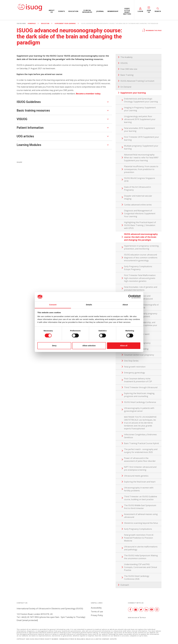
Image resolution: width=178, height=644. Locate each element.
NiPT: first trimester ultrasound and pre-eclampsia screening (140, 468)
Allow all (124, 346)
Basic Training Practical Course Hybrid (141, 443)
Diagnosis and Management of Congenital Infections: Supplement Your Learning (140, 213)
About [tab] (125, 305)
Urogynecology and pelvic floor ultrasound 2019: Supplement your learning (140, 119)
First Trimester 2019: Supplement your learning (141, 138)
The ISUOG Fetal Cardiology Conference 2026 (137, 578)
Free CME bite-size (129, 69)
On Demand (126, 87)
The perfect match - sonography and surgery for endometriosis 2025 (141, 451)
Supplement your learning (65, 23)
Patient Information (30, 128)
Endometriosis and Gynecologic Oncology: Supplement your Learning (141, 100)
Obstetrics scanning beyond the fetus (141, 523)
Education (73, 11)
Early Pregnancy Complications (138, 529)
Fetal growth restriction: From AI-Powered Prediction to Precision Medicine (139, 538)
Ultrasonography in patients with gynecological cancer (139, 410)
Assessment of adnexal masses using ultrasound (141, 516)
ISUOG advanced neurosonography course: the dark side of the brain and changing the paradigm (141, 237)
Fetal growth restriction (135, 367)
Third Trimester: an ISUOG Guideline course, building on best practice (141, 498)
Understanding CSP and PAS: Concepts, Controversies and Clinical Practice (140, 567)
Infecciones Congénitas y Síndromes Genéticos (140, 436)
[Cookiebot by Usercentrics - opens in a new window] (130, 297)
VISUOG (22, 119)
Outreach (125, 585)
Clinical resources (87, 11)
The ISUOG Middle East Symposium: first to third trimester (140, 507)
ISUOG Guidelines (29, 102)
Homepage (32, 23)
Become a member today (88, 94)
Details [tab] (89, 305)
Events (62, 11)
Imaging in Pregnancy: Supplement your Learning (140, 109)
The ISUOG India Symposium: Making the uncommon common (141, 557)
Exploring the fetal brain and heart (140, 482)
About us (52, 11)
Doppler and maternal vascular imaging (138, 197)
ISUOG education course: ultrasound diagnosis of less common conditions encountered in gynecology (141, 258)
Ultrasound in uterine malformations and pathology (141, 548)
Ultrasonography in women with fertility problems (139, 489)
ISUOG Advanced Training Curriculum (137, 81)
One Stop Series (131, 361)
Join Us (149, 11)
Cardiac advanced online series (138, 205)
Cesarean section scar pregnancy (139, 355)
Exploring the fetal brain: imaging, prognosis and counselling (139, 395)
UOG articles (25, 136)
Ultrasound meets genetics (136, 476)
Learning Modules (29, 145)
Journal (100, 11)
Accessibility (96, 608)
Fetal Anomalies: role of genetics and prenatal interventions (141, 288)
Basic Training (127, 75)
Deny (54, 346)
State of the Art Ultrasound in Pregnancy (137, 188)
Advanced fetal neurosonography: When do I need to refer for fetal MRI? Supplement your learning (141, 158)
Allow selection (89, 346)
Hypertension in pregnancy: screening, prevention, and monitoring (142, 247)
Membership (113, 11)
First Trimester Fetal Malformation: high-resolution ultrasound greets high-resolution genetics (140, 278)
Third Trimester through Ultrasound (141, 387)
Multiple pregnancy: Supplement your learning (141, 147)
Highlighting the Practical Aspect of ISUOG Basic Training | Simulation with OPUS (140, 225)
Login (140, 11)
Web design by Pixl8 (137, 618)
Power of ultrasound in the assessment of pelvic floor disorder (140, 460)
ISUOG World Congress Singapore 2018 (140, 180)
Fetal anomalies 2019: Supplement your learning (139, 130)
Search (158, 11)
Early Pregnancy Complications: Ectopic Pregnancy (138, 268)
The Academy (126, 57)
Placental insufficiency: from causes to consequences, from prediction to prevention (141, 169)
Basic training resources (33, 111)
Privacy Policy (97, 615)
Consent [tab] (53, 305)
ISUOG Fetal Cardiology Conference (140, 402)
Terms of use (97, 612)
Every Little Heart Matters (127, 11)
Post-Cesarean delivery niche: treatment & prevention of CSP (138, 380)
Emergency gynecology (134, 373)
